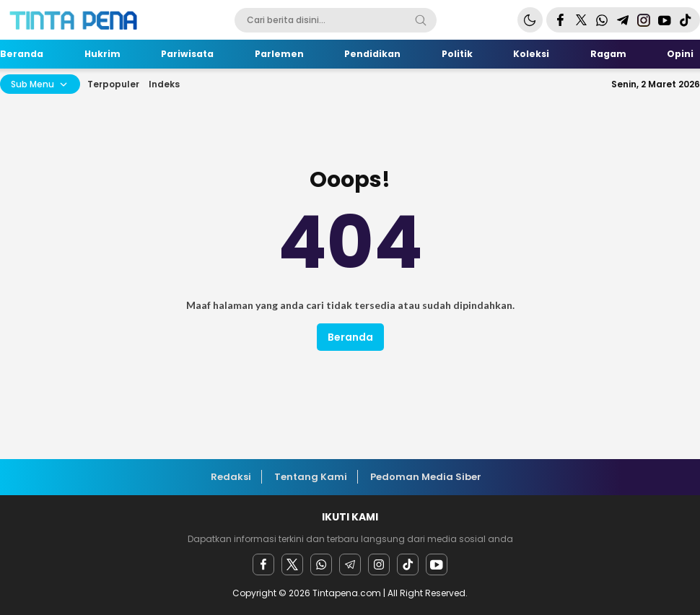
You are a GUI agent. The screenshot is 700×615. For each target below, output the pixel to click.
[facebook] (263, 564)
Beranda (350, 337)
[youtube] (437, 564)
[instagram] (379, 564)
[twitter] (292, 564)
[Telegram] (350, 564)
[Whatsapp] (321, 564)
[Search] (421, 20)
